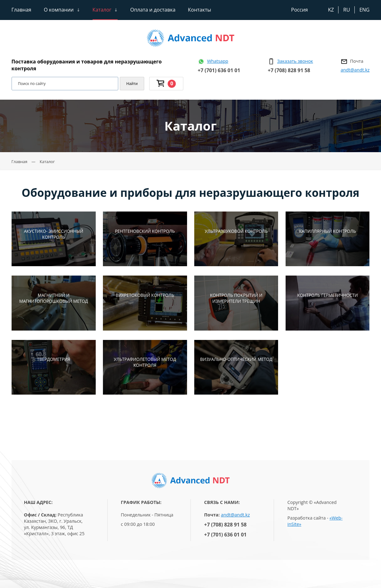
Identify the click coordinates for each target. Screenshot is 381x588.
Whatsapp (218, 61)
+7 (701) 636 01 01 (219, 70)
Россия (300, 10)
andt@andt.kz (355, 70)
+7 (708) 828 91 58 (289, 70)
